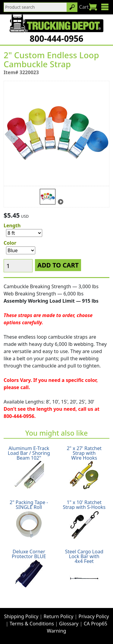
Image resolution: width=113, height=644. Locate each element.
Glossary (69, 624)
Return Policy (59, 616)
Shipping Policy (21, 616)
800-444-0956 (56, 38)
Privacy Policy (94, 616)
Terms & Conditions (32, 624)
